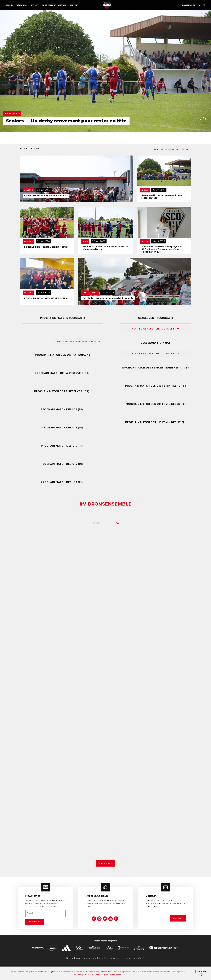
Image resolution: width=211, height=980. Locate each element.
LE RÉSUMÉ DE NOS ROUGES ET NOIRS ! (46, 196)
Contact (74, 5)
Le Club (145, 190)
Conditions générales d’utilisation (108, 975)
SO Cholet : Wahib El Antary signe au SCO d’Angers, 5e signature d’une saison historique (162, 249)
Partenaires (189, 5)
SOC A (85, 241)
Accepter (201, 971)
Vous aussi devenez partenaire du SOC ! (125, 957)
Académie (29, 190)
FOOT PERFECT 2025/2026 (54, 5)
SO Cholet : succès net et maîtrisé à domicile (108, 298)
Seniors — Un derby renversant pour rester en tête (162, 197)
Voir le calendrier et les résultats (78, 342)
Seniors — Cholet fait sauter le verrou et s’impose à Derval (105, 248)
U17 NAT (35, 5)
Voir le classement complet (155, 329)
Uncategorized (90, 293)
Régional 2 (22, 5)
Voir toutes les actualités (171, 149)
